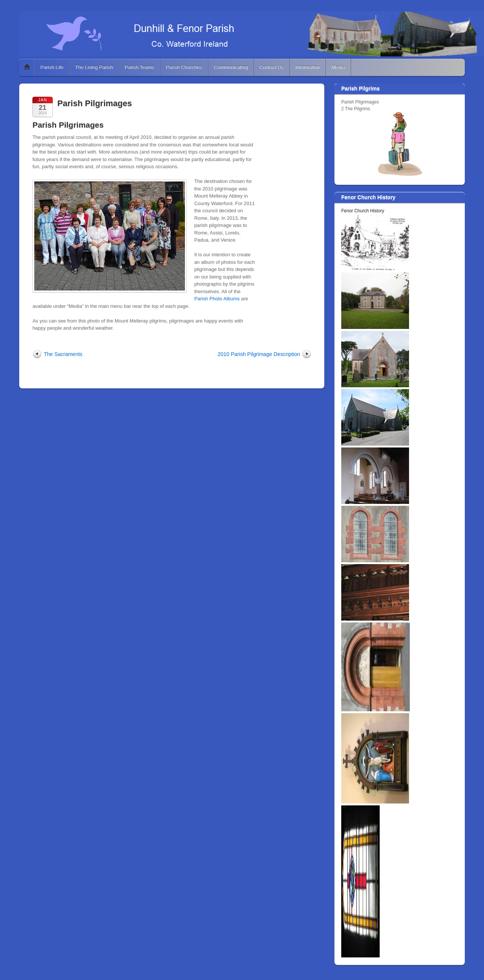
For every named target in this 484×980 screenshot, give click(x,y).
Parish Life (52, 67)
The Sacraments (63, 354)
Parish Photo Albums (217, 299)
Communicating (231, 67)
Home (27, 67)
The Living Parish (94, 67)
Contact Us (272, 67)
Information (308, 67)
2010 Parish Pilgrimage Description (259, 354)
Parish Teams (140, 67)
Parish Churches (184, 67)
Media (338, 67)
